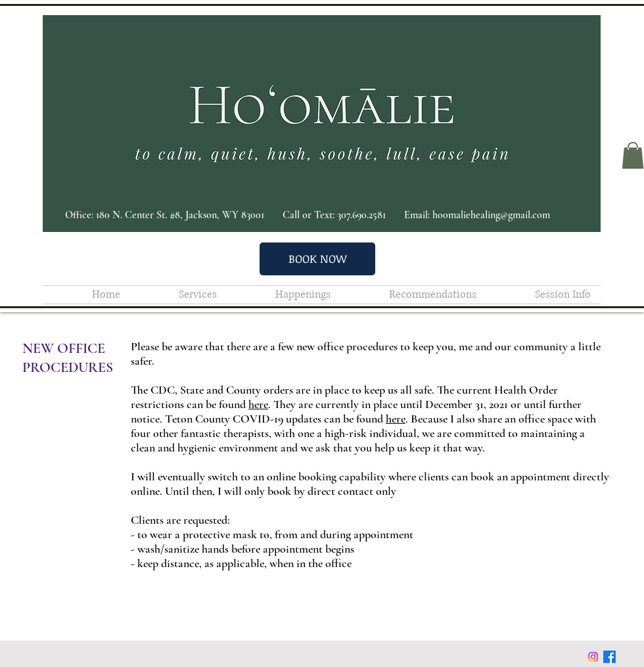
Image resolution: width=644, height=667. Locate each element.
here (258, 404)
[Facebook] (609, 657)
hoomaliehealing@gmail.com (491, 215)
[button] (633, 155)
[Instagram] (593, 657)
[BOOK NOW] (317, 259)
